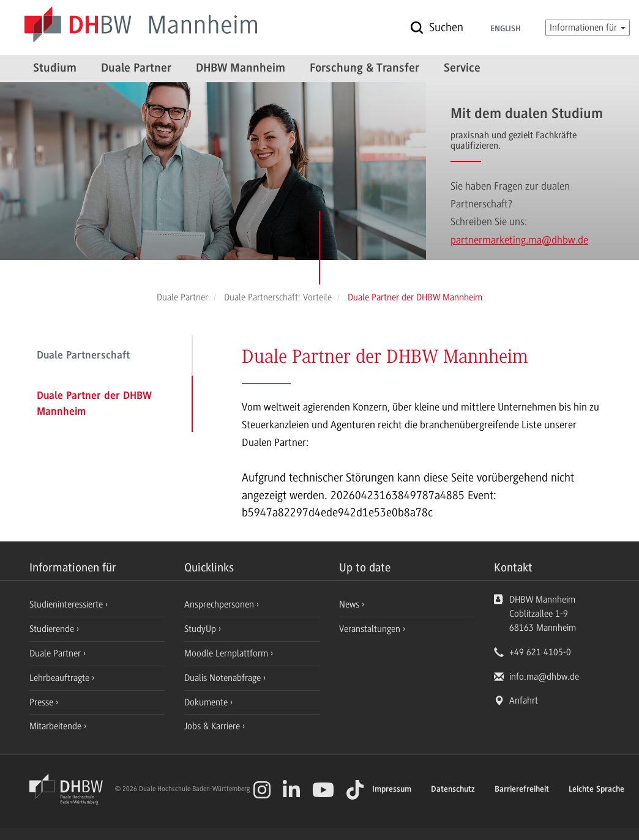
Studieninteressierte (67, 604)
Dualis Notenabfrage (224, 678)
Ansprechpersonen (220, 604)
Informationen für (588, 28)
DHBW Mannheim (241, 69)
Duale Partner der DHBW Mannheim (94, 404)
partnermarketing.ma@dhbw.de (519, 240)
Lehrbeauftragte (61, 678)
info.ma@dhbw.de (544, 677)
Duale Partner (136, 69)
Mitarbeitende (57, 726)
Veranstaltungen (370, 629)
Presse (43, 702)
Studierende (53, 629)
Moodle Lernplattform (227, 653)
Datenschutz (453, 790)
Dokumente (207, 702)
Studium (55, 69)
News (349, 604)
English (506, 29)
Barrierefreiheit (522, 790)
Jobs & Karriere (213, 726)
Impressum (392, 790)
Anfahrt (524, 701)
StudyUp (201, 629)
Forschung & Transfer (364, 69)
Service (462, 69)
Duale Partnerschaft (83, 356)
